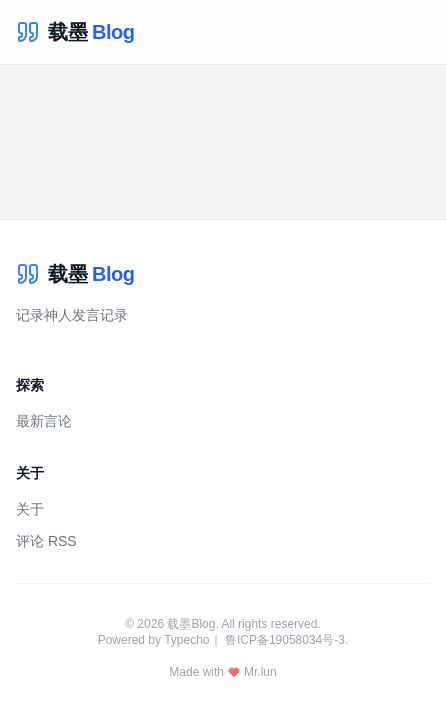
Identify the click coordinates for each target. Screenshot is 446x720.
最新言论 (44, 421)
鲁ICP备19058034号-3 (285, 640)
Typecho (186, 640)
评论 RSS (46, 541)
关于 (30, 509)
